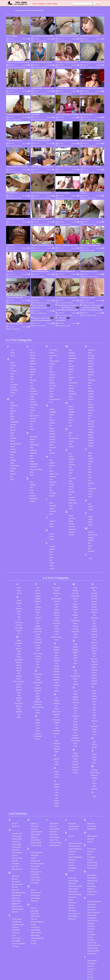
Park (70, 422)
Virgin (90, 476)
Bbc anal (15, 833)
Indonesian (53, 460)
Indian (51, 457)
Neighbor (72, 366)
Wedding (91, 494)
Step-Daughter (34, 399)
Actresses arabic (17, 788)
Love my (71, 825)
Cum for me (16, 887)
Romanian (72, 484)
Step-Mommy (73, 337)
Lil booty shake (85, 219)
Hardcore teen (35, 871)
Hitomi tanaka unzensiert (35, 891)
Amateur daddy (17, 793)
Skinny (90, 337)
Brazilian (13, 414)
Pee (70, 430)
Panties (71, 416)
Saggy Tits (91, 304)
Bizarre (13, 395)
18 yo (10, 41)
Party (63, 120)
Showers (91, 329)
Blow (10, 224)
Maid (70, 304)
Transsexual (92, 443)
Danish (32, 396)
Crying (32, 362)
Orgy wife (90, 796)
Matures (71, 315)
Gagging (52, 363)
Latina (20, 198)
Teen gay (90, 931)
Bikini (12, 390)
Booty (14, 146)
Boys (12, 412)
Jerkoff (51, 481)
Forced (52, 345)
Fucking (15, 67)
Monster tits (72, 873)
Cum (31, 367)
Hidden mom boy (36, 887)
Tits (89, 429)
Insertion (52, 463)
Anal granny (16, 804)
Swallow (91, 395)
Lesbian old (72, 806)
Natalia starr (91, 778)
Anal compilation (17, 807)
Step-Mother (73, 348)
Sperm (90, 367)
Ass (62, 93)
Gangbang (53, 366)
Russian (71, 489)
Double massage (36, 800)
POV (70, 449)
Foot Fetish (53, 340)
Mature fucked (73, 846)
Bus (12, 431)
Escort (32, 447)
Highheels (52, 431)
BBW (15, 250)
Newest (55, 4)
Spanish (91, 362)
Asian (12, 333)
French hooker (35, 832)
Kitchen (85, 93)
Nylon (70, 380)
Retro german (92, 840)
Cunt (31, 378)
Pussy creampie (92, 820)
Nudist (71, 374)
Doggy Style (34, 418)
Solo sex (90, 891)
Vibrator (91, 471)
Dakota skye (35, 781)
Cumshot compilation (19, 898)
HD (19, 67)
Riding (71, 475)
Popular (49, 4)
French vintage (35, 834)
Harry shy (34, 873)
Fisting (51, 334)
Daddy (46, 172)
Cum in (14, 890)
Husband (52, 450)
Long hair (71, 820)
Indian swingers (55, 791)
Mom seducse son (74, 868)
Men (70, 318)
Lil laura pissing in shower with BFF (42, 219)
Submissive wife (92, 902)
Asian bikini (16, 818)
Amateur (14, 41)
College (32, 343)
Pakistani (72, 413)
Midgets (71, 323)
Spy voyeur (91, 894)
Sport (90, 370)
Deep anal (34, 783)
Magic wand (72, 832)
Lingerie (52, 523)
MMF (70, 334)
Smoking (91, 351)
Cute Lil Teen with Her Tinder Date (41, 193)
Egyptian (33, 439)
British (12, 417)
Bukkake (13, 428)
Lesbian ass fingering (75, 803)
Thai (89, 421)
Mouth (71, 351)
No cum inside (92, 781)
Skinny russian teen (93, 867)
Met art (71, 854)
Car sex (32, 307)
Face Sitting (53, 304)
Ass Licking (14, 344)
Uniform (91, 461)
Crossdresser (34, 359)
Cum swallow (16, 895)
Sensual (91, 315)
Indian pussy (54, 789)
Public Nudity (73, 457)
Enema (70, 41)
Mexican (71, 321)
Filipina (52, 326)
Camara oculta (17, 873)
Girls (51, 380)
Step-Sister (92, 334)
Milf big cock (72, 857)
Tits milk (90, 951)
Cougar (32, 351)
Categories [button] (42, 4)
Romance (72, 481)
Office (70, 387)
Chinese (32, 326)
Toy (89, 440)
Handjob (52, 417)
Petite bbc (90, 806)
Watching (91, 486)
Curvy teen (15, 901)
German (40, 198)
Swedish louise (92, 908)
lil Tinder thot (10, 245)
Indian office (53, 786)
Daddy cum (34, 778)
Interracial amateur (56, 797)
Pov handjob (91, 811)
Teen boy (90, 929)
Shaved (90, 321)
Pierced (71, 438)
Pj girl (89, 809)
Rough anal (91, 843)
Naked (71, 361)
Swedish (91, 397)
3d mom (15, 778)
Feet (51, 312)
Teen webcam (92, 937)
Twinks (90, 448)
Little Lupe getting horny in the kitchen (92, 88)
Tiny (89, 424)
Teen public (91, 934)
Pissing (71, 441)
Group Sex (53, 402)
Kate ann (71, 790)
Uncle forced (16, 971)
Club (31, 337)
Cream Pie (33, 356)
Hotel (51, 444)
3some (84, 146)
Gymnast (52, 407)
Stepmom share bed (94, 900)
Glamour (52, 383)
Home (35, 4)
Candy (40, 120)
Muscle (71, 353)
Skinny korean (92, 864)
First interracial (35, 821)
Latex (51, 506)
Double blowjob (36, 794)
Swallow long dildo (93, 905)
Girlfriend (52, 377)
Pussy (71, 463)
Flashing (52, 337)
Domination (33, 421)
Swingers (91, 400)
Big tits (10, 146)
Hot (50, 442)
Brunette (11, 67)
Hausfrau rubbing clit (37, 876)
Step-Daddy (34, 391)
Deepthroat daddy (36, 786)
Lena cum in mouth (74, 800)
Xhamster (26, 39)
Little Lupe (10, 271)
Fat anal (33, 812)
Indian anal (53, 781)
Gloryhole (52, 388)
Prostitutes (72, 454)
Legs (51, 514)
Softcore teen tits (93, 875)
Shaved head (91, 859)
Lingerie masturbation (75, 811)
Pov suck (90, 814)
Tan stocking (91, 918)
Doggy (32, 415)
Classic (32, 329)
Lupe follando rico (12, 193)
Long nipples (72, 822)
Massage (72, 307)
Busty (18, 146)
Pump (71, 460)
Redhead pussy (92, 835)
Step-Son (91, 359)
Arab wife (15, 815)
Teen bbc (90, 926)
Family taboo (35, 810)
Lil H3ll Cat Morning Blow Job (15, 219)
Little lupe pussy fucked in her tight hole (18, 114)
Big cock (35, 93)
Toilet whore (91, 953)
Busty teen (15, 866)
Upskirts (91, 464)
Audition (13, 347)
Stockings (94, 198)
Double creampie (36, 797)
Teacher (91, 413)
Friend (51, 351)
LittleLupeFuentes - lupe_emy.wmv (91, 167)
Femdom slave (35, 815)
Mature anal (72, 838)
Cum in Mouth (34, 370)
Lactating (52, 501)
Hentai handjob (36, 884)
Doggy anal (34, 791)
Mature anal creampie (75, 840)
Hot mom (34, 898)
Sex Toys (91, 318)
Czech (32, 384)
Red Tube (51, 144)
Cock (39, 93)
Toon (90, 435)
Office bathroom (92, 790)
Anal (59, 41)
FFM (51, 323)
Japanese (52, 475)
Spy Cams (91, 375)
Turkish (90, 446)
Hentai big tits (35, 881)
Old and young (73, 393)
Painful (71, 411)
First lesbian (35, 823)
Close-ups (97, 67)
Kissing (52, 488)
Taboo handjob (92, 915)
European (94, 41)
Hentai (51, 425)
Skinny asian (91, 861)
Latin (51, 509)
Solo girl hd (91, 883)
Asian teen (15, 821)
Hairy (51, 414)
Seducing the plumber (94, 856)
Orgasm (71, 395)
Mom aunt (71, 862)
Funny (51, 356)
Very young (15, 979)
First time (52, 332)
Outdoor (71, 401)
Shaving (91, 323)
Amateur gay (16, 796)
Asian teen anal (17, 823)
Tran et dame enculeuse (91, 957)
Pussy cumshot (92, 822)
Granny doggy (35, 852)
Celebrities (33, 318)
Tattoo (90, 410)
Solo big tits (91, 880)
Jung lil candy (35, 114)
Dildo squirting (35, 789)
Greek (51, 399)
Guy (51, 404)
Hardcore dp (35, 868)
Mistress (71, 332)
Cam (31, 304)
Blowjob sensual (17, 861)
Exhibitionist (34, 453)
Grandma (52, 391)
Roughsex (72, 486)
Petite (70, 435)
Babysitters (43, 41)
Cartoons (33, 310)
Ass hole (13, 342)
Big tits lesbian (16, 855)
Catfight (32, 315)
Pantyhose (72, 419)
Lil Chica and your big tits (14, 141)
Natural (71, 363)
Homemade (48, 198)
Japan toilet (72, 778)
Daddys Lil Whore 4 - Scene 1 (89, 271)
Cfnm (32, 321)
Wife (90, 503)
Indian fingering (54, 783)
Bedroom (13, 379)
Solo (90, 356)
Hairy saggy (35, 865)
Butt (20, 146)
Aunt (12, 350)
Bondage (13, 406)
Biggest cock (16, 858)
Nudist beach (91, 783)
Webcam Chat (93, 489)
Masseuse (72, 310)
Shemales (91, 326)
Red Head (72, 473)
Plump (71, 443)
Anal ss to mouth (17, 812)
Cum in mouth (16, 892)
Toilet (90, 432)
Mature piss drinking (75, 849)
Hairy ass (34, 862)
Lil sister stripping (12, 36)
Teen (13, 93)
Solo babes (91, 878)
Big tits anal (16, 852)
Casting (32, 312)
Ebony (32, 436)
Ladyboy (52, 503)
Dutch (32, 429)
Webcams (91, 492)
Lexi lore (71, 809)
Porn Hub (51, 91)
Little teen (71, 817)
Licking (52, 520)
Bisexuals (13, 393)
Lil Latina (83, 193)
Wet (89, 497)
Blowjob (19, 41)
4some (13, 310)
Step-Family (53, 310)
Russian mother (92, 846)
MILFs (71, 326)
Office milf (90, 793)
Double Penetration (36, 424)
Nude (70, 372)
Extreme (32, 455)
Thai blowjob (91, 940)
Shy (89, 332)
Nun (70, 377)
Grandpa (52, 394)
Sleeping (91, 345)
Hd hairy (33, 879)
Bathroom (89, 41)
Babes (38, 41)
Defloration (33, 407)
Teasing (91, 415)
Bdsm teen (15, 844)
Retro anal (90, 838)
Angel (38, 172)
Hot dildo (34, 895)
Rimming (71, 478)
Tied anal (90, 942)
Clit (31, 332)
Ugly (90, 458)
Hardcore (23, 67)
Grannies (52, 396)
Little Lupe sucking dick (63, 193)
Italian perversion (55, 800)
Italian (51, 468)
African (13, 317)
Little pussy (72, 814)
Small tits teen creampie (92, 870)
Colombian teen (17, 876)
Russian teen (91, 849)
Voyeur (90, 479)
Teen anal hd (91, 923)
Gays (51, 372)
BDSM (63, 41)
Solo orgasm (91, 889)
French (52, 348)
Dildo (67, 172)
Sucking (67, 198)
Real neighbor (92, 830)
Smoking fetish (92, 872)
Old (70, 390)
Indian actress (54, 778)
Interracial (52, 465)
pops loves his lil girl (87, 114)
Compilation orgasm (18, 879)
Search (98, 4)
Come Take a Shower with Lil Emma (42, 62)
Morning (18, 224)
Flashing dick (35, 829)
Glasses (52, 385)
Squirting (91, 378)
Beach (12, 373)
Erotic (32, 444)
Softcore (91, 353)
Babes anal (15, 831)
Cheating (33, 323)
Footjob (52, 343)
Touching (91, 437)
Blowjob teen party (18, 863)
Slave (90, 343)
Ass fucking (14, 172)
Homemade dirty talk (37, 892)
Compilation (34, 345)
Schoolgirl (91, 310)
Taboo (90, 407)
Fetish (51, 321)
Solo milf (90, 886)
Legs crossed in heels (75, 798)
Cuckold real (16, 884)
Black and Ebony (16, 398)
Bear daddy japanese (19, 847)
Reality (71, 470)
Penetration (72, 433)
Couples (20, 277)
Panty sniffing (91, 803)
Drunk (32, 426)
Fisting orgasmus (36, 826)
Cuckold (32, 364)
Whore (90, 500)
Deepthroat (33, 404)
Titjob (90, 426)
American (36, 120)
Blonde (65, 250)
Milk (70, 329)
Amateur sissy (16, 801)
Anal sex (15, 810)
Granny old (34, 855)
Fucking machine (55, 353)
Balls (12, 362)
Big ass (92, 67)
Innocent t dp (54, 794)
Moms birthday (73, 871)
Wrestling (91, 505)
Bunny (66, 41)
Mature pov (72, 851)
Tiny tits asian (92, 948)
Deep (32, 402)
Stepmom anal (92, 897)
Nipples (71, 369)
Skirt (90, 340)
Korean (52, 493)
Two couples (91, 959)
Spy (89, 373)
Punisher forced (92, 817)
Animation (14, 325)
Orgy (70, 398)
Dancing (32, 394)
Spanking (91, 364)
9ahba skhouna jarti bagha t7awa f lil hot (92, 62)
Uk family (15, 966)
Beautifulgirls (14, 376)
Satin (90, 307)
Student (91, 389)
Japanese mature (74, 781)
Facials (52, 307)
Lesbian (52, 517)
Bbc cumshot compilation (16, 837)
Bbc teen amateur (18, 839)
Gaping (52, 369)
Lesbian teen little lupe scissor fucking (18, 62)
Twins (90, 451)
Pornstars (45, 120)
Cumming (33, 373)
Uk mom (15, 969)
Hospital (52, 439)
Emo (67, 146)
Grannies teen (35, 850)
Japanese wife (73, 783)
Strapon (91, 384)
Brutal (12, 425)
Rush (10, 93)
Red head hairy (92, 832)
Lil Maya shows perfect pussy (40, 271)
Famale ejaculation (37, 807)
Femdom (52, 318)
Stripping (91, 386)
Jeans (51, 478)
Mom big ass (72, 865)
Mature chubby (73, 843)
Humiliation (53, 447)
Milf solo (71, 860)
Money (71, 340)
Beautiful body (16, 850)
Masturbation (90, 93)
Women (17, 93)
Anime (12, 328)
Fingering (39, 224)
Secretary (91, 312)
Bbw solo (15, 841)
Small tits (96, 93)
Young (90, 513)
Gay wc (33, 844)
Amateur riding (17, 799)
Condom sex (34, 348)
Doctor (32, 413)
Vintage (90, 474)
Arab (89, 67)
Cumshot (44, 93)
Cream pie (15, 881)
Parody (60, 120)
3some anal (16, 781)
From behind (35, 837)
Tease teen (91, 921)
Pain (70, 408)
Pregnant (72, 452)
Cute (71, 93)
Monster (71, 343)
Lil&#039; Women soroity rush (15, 88)
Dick (64, 198)
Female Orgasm (54, 315)
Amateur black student (16, 791)
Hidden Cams (54, 428)
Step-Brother (14, 420)
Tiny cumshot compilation (91, 946)
